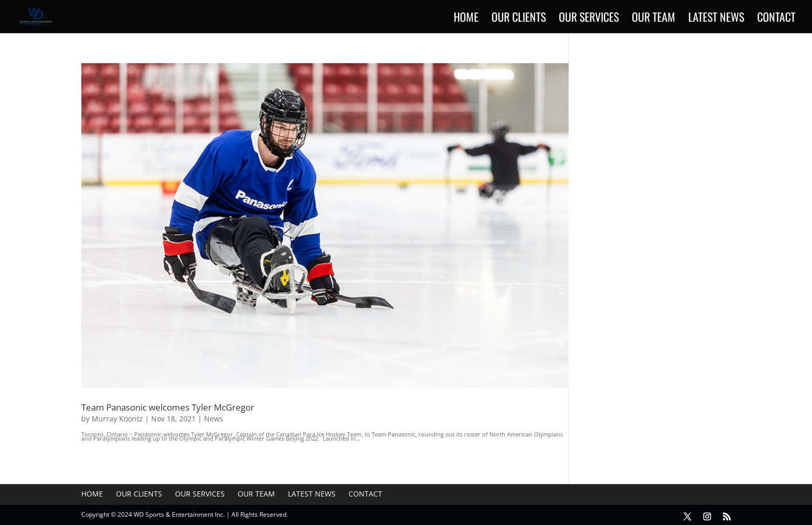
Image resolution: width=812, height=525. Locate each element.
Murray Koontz (117, 419)
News (214, 419)
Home (466, 19)
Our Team (654, 19)
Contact (776, 19)
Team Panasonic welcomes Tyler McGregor (168, 407)
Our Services (589, 19)
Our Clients (519, 19)
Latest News (716, 19)
